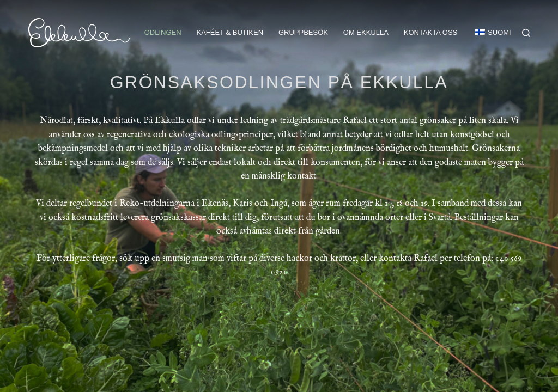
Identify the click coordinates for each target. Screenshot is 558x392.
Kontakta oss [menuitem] (430, 32)
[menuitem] (488, 33)
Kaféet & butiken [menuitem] (230, 32)
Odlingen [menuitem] (163, 32)
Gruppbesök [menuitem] (303, 32)
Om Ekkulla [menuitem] (366, 32)
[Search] (526, 33)
